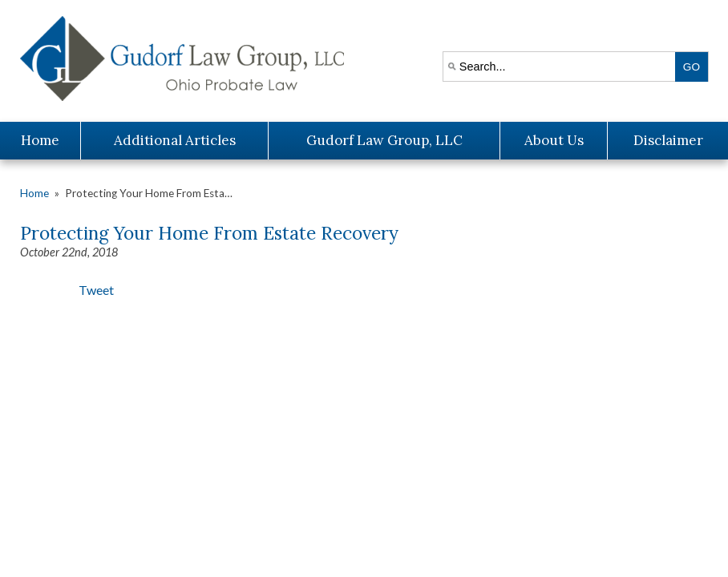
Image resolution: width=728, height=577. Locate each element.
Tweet (96, 290)
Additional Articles (175, 140)
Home (40, 140)
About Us (554, 140)
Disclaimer (668, 140)
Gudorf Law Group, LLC (384, 140)
